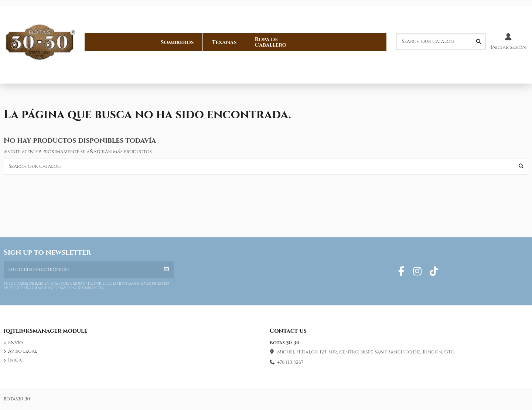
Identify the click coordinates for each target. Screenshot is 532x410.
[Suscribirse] (166, 270)
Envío (16, 343)
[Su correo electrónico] (82, 270)
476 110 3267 (290, 362)
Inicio (16, 360)
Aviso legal (23, 351)
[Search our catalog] (479, 42)
